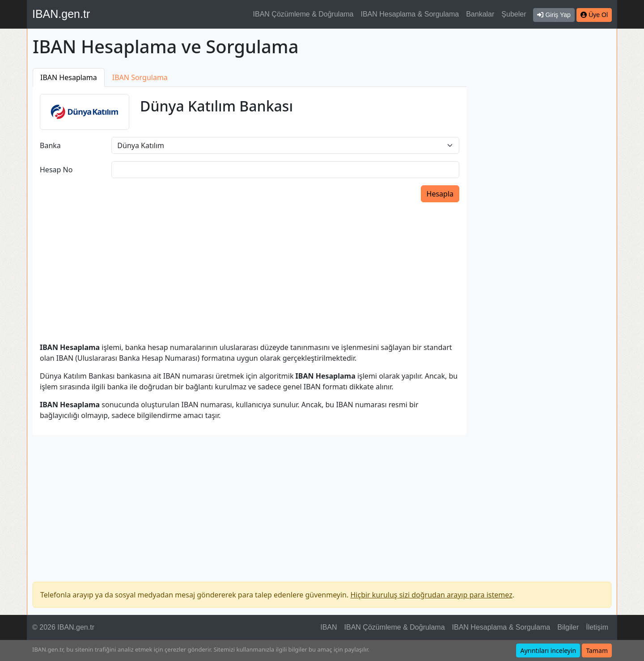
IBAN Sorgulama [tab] (140, 77)
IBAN (328, 627)
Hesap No (56, 170)
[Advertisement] (544, 202)
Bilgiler (568, 627)
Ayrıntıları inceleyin (548, 650)
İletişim (597, 627)
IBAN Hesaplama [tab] (69, 77)
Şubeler (514, 14)
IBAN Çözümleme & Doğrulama (303, 14)
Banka (50, 145)
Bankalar (480, 14)
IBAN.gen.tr (61, 14)
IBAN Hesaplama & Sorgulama (410, 14)
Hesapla (440, 194)
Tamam (597, 650)
